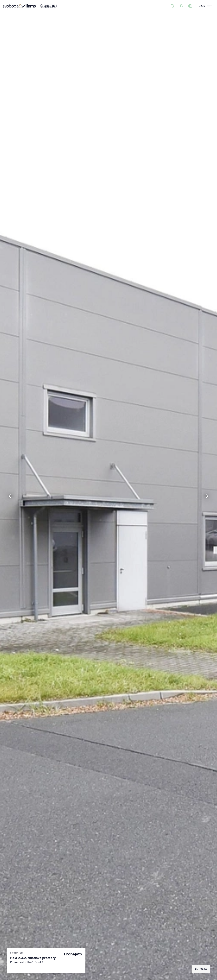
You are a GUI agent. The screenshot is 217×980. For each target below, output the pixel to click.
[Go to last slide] (11, 496)
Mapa (201, 969)
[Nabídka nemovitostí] (173, 6)
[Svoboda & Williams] (30, 6)
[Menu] (205, 6)
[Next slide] (206, 496)
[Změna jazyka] (190, 6)
